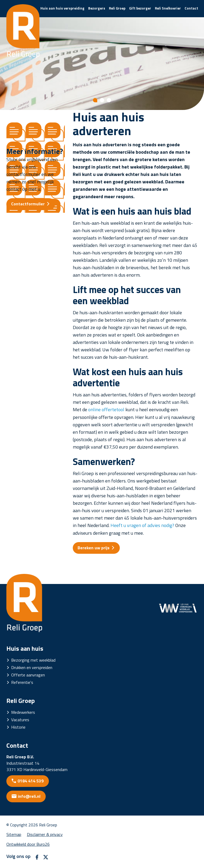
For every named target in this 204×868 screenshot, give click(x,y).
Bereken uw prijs (93, 548)
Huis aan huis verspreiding (62, 8)
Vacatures (20, 720)
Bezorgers (97, 8)
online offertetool (106, 409)
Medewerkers (23, 712)
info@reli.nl (29, 796)
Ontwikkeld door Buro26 (28, 844)
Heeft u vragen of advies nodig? (142, 525)
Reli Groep (117, 8)
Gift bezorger (140, 8)
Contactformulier (28, 204)
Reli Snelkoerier (168, 8)
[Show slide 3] (109, 100)
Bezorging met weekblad (33, 660)
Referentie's (22, 682)
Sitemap (14, 834)
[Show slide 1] (95, 100)
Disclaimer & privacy (45, 834)
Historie (18, 727)
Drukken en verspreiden (32, 667)
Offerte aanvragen (28, 675)
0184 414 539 (31, 781)
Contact (191, 8)
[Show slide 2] (102, 100)
